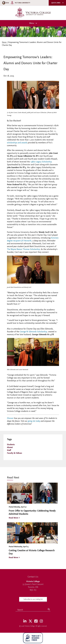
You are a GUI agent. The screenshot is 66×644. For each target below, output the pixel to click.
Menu (32, 23)
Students (11, 445)
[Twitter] (30, 621)
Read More (13, 518)
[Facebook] (36, 621)
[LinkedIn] (25, 621)
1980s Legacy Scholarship (41, 162)
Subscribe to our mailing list (33, 599)
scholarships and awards (17, 143)
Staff (9, 450)
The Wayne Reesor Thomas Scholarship (23, 249)
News (4, 42)
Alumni (10, 447)
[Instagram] (41, 621)
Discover (10, 418)
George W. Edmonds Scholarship (33, 332)
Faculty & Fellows (14, 453)
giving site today (34, 421)
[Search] (49, 609)
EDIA (5, 3)
